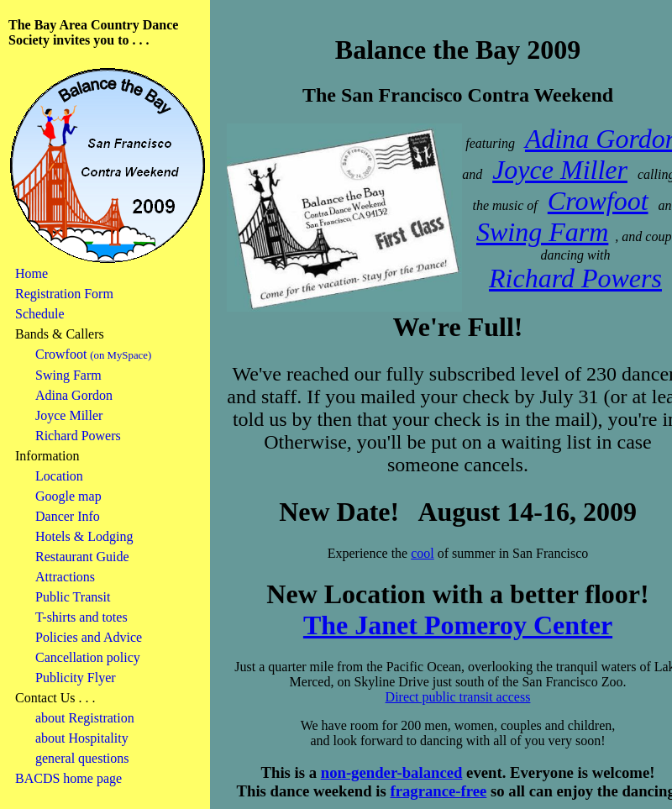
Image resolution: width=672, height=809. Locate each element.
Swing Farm (68, 375)
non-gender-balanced (392, 772)
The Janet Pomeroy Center (458, 625)
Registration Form (64, 294)
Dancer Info (68, 516)
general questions (82, 758)
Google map (68, 496)
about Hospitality (82, 738)
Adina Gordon (74, 395)
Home (31, 273)
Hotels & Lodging (84, 536)
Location (59, 476)
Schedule (40, 314)
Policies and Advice (89, 637)
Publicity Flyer (76, 678)
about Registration (85, 718)
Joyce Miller (69, 415)
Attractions (65, 577)
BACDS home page (68, 778)
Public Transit (73, 597)
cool (423, 553)
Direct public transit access (458, 697)
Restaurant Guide (82, 557)
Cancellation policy (88, 657)
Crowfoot (61, 354)
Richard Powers (78, 436)
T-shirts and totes (81, 617)
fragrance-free (438, 791)
